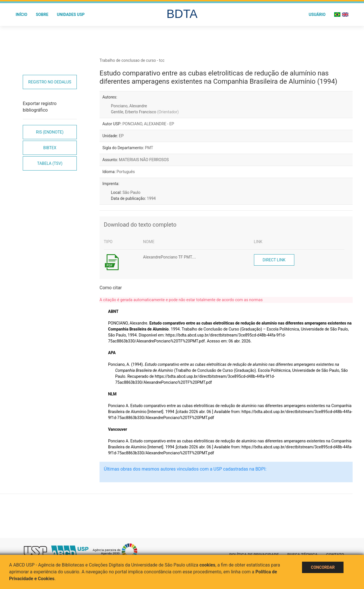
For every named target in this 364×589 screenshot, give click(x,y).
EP (121, 136)
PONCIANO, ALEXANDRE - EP (148, 124)
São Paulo (132, 192)
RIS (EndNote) (50, 132)
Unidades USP (71, 15)
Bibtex (50, 148)
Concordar (323, 567)
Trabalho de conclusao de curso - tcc (132, 60)
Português (126, 172)
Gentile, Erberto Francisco (145, 112)
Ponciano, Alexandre (129, 106)
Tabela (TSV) (50, 163)
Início (21, 15)
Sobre (42, 15)
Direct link (274, 260)
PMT (149, 148)
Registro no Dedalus (50, 82)
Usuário (317, 15)
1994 (151, 198)
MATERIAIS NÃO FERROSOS (144, 160)
